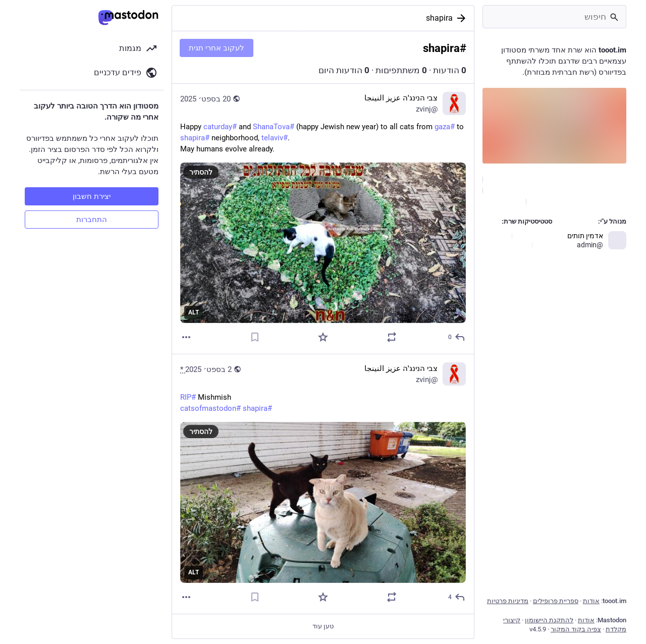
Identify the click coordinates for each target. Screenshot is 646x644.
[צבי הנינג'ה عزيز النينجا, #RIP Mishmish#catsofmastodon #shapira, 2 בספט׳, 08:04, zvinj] (323, 484)
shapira (439, 18)
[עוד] (186, 337)
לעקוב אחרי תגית (217, 48)
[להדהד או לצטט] (392, 337)
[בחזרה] (463, 18)
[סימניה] (255, 337)
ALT (194, 312)
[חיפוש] (554, 17)
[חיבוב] (323, 337)
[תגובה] (456, 337)
